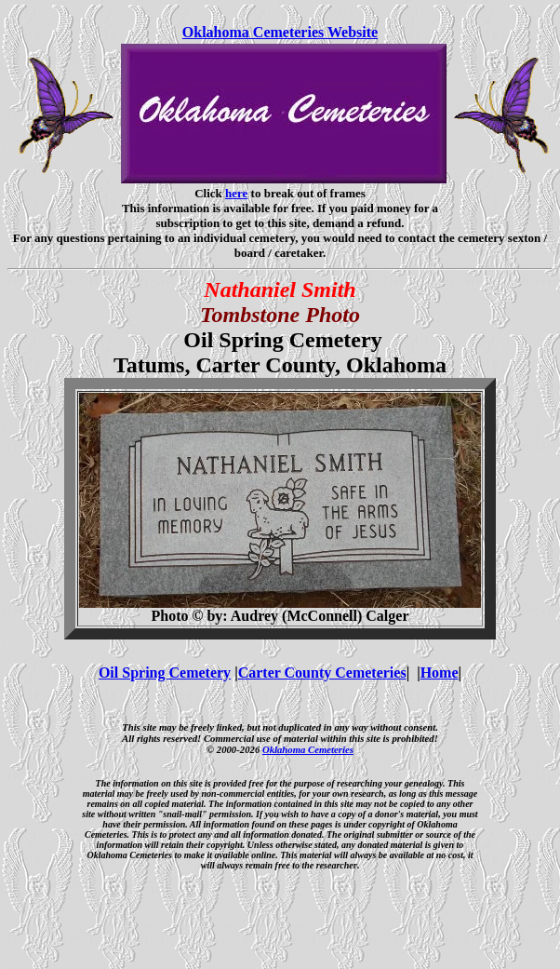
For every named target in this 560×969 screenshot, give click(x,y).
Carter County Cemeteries (322, 673)
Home (440, 673)
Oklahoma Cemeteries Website (280, 32)
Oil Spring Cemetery (165, 673)
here (236, 193)
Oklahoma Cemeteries (308, 749)
